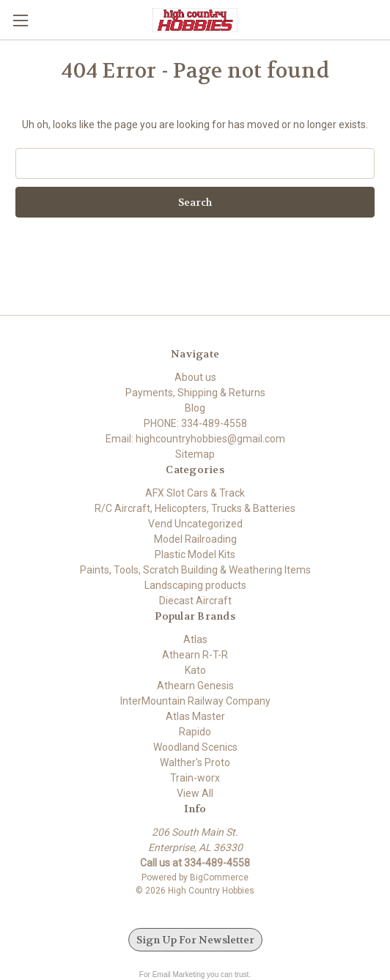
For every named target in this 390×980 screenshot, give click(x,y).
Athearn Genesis (195, 686)
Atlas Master (195, 716)
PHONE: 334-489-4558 (195, 423)
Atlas (195, 639)
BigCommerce (219, 877)
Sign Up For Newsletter (195, 940)
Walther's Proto (195, 762)
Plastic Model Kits (195, 554)
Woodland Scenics (195, 747)
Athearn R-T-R (195, 655)
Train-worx (195, 778)
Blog (195, 408)
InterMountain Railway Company (195, 701)
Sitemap (195, 454)
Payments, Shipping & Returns (195, 393)
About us (195, 377)
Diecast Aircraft (195, 601)
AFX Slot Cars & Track (195, 493)
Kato (195, 670)
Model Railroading (195, 539)
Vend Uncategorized (195, 524)
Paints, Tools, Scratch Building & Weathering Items (195, 570)
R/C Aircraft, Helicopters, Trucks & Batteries (195, 508)
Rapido (195, 732)
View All (195, 793)
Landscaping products (195, 585)
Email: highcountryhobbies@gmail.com (195, 439)
